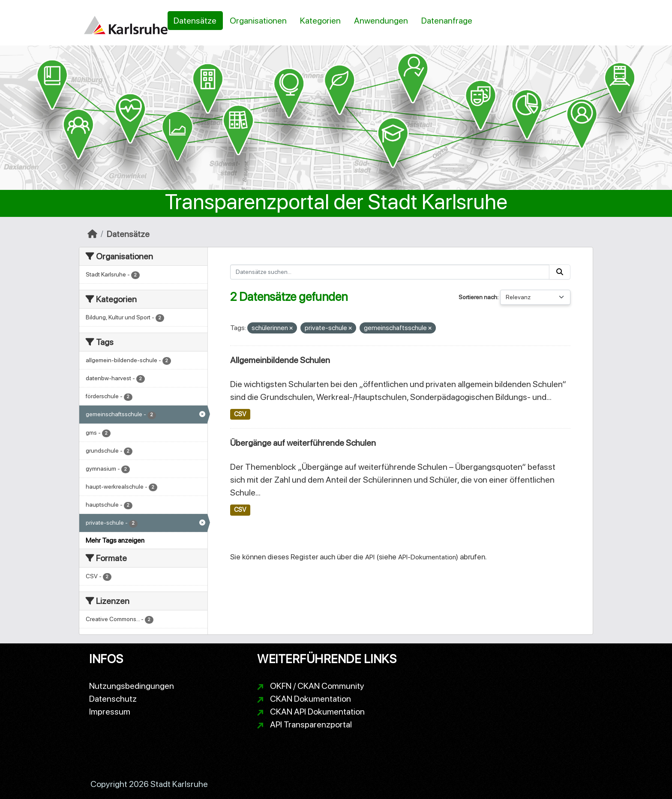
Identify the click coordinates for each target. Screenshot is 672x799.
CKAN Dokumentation (310, 699)
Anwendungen (381, 21)
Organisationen (258, 21)
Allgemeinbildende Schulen (280, 360)
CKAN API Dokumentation (317, 712)
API (370, 557)
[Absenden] (560, 272)
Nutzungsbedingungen (132, 686)
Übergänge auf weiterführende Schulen (303, 443)
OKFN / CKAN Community (317, 686)
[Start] (92, 234)
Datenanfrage (447, 21)
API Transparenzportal (311, 724)
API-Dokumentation (427, 557)
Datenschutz (113, 699)
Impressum (110, 712)
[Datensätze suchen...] (390, 272)
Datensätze (195, 21)
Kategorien (320, 21)
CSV (240, 414)
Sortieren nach (478, 297)
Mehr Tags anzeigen (115, 540)
